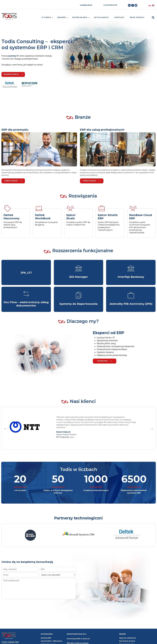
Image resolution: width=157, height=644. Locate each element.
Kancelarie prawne (127, 641)
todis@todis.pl (86, 5)
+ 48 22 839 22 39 (110, 5)
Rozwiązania (80, 17)
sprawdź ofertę (13, 74)
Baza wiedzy (137, 17)
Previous (6, 428)
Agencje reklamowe (128, 638)
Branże (62, 17)
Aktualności (101, 17)
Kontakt (120, 17)
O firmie (46, 17)
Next (151, 428)
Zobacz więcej (13, 181)
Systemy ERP (46, 638)
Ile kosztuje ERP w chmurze (78, 639)
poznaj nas (105, 361)
